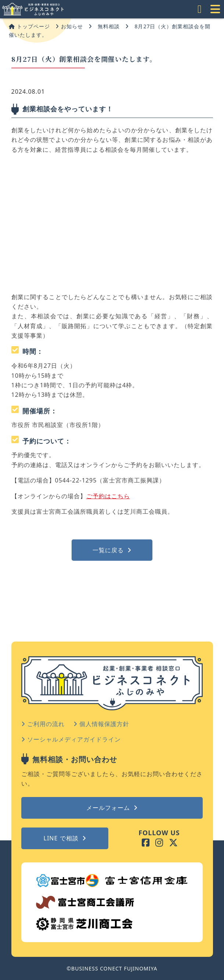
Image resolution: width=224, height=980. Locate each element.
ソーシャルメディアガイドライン (71, 739)
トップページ (29, 26)
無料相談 (109, 26)
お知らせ (69, 26)
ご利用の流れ (43, 724)
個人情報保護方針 (101, 724)
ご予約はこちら (108, 496)
